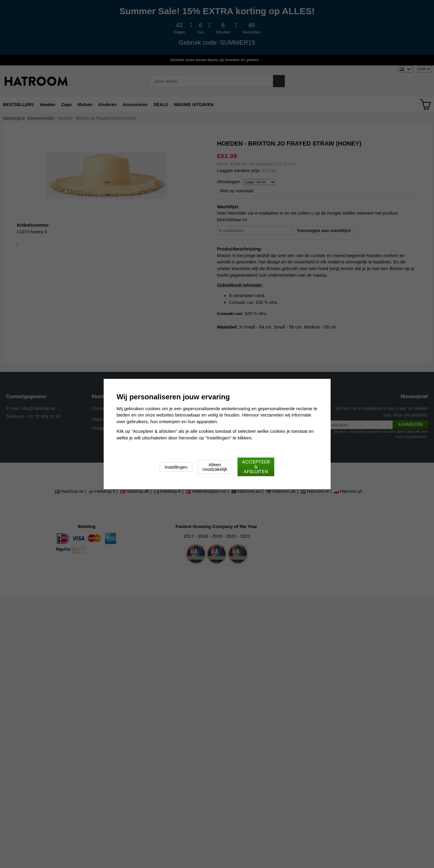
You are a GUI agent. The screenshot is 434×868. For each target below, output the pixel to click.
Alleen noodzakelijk (215, 467)
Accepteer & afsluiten (256, 467)
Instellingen (176, 467)
